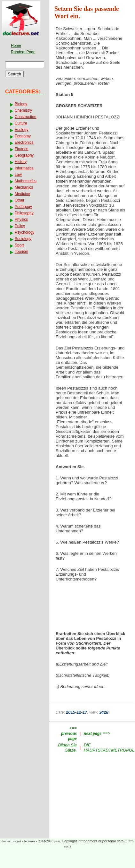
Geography (24, 155)
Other (20, 200)
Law (18, 175)
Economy (23, 136)
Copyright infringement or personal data (93, 841)
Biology (21, 104)
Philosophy (24, 213)
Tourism (21, 252)
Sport (19, 245)
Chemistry (23, 110)
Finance (22, 149)
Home (16, 46)
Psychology (24, 232)
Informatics (24, 168)
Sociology (23, 239)
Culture (21, 123)
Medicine (22, 194)
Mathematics (26, 181)
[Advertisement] (92, 603)
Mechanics (24, 187)
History (21, 162)
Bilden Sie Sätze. (68, 748)
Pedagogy (23, 207)
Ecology (22, 130)
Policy (20, 226)
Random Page (23, 52)
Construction (25, 117)
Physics (21, 219)
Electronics (24, 142)
